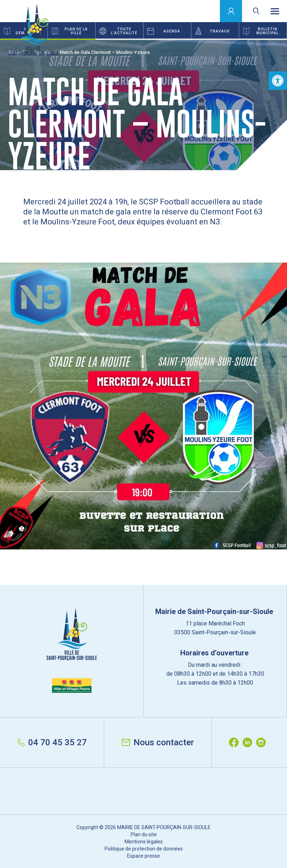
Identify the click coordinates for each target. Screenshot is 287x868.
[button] (278, 81)
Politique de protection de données (144, 849)
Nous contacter (158, 742)
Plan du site (144, 834)
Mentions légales (144, 842)
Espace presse (143, 856)
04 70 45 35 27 (52, 742)
